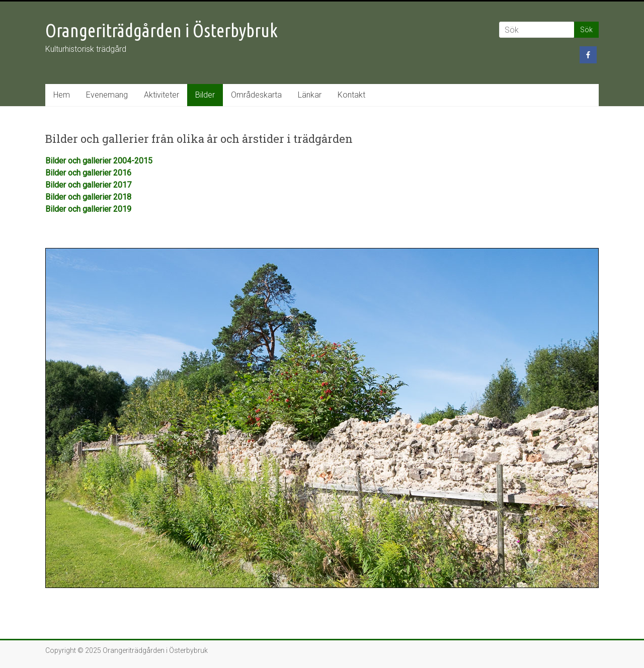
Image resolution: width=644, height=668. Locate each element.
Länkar (310, 95)
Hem (62, 95)
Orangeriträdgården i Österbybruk (162, 30)
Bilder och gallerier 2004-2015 (99, 161)
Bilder (205, 95)
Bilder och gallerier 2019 (88, 209)
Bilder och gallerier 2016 (88, 173)
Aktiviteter (162, 95)
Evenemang (107, 95)
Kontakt (351, 95)
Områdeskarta (256, 95)
